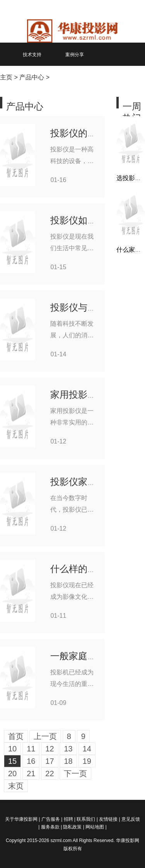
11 (31, 749)
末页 (16, 786)
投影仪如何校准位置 (92, 220)
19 (87, 761)
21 (31, 773)
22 (49, 773)
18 (68, 761)
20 (12, 773)
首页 (16, 736)
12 (49, 749)
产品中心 (32, 77)
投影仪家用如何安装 (92, 482)
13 (68, 749)
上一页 (45, 736)
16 (31, 761)
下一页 (75, 773)
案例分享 (75, 55)
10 (12, 749)
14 (87, 749)
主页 (6, 77)
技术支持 (32, 55)
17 (49, 761)
